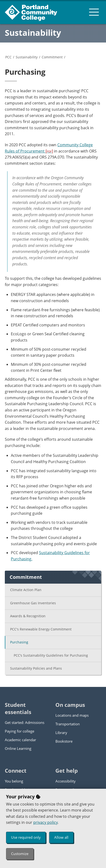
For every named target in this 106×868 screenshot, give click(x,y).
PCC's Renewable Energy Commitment (41, 629)
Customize (20, 854)
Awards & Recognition (28, 616)
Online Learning (18, 748)
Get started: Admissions (25, 722)
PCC (8, 57)
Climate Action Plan (26, 590)
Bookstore (64, 741)
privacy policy (45, 822)
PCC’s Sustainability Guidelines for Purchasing (51, 655)
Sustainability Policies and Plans (36, 668)
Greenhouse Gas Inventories (33, 603)
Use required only (26, 837)
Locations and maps (72, 715)
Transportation (68, 724)
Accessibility (66, 781)
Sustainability (33, 33)
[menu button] (94, 12)
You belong (14, 781)
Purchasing (19, 642)
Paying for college (20, 731)
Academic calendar (20, 740)
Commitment (52, 57)
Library (61, 733)
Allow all (61, 837)
